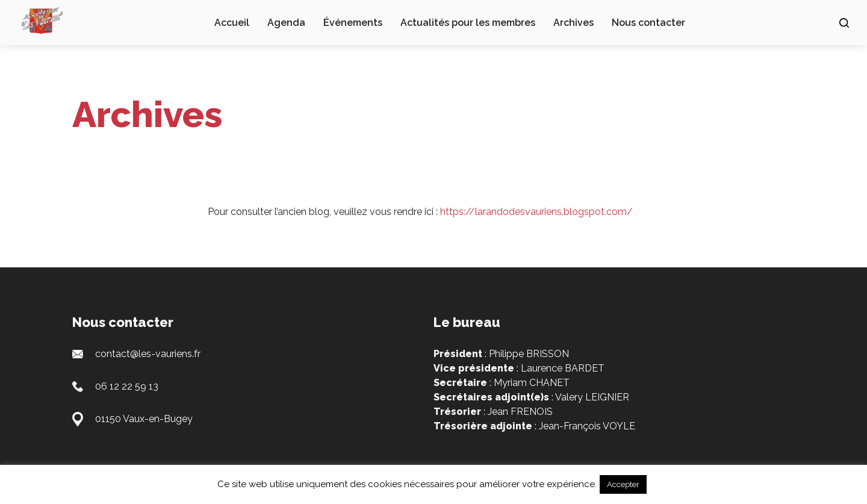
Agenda (286, 23)
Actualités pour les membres (468, 23)
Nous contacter (648, 23)
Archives (573, 23)
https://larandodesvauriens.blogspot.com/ (536, 212)
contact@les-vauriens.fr (148, 354)
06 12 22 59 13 (127, 386)
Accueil (232, 23)
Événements (353, 23)
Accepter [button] (623, 484)
